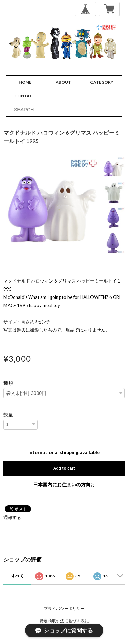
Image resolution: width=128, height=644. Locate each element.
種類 (8, 383)
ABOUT (63, 82)
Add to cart (64, 468)
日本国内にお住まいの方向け (64, 485)
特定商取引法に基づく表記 (64, 621)
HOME (25, 82)
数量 (8, 415)
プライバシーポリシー (64, 608)
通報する (12, 517)
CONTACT (25, 96)
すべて (17, 576)
